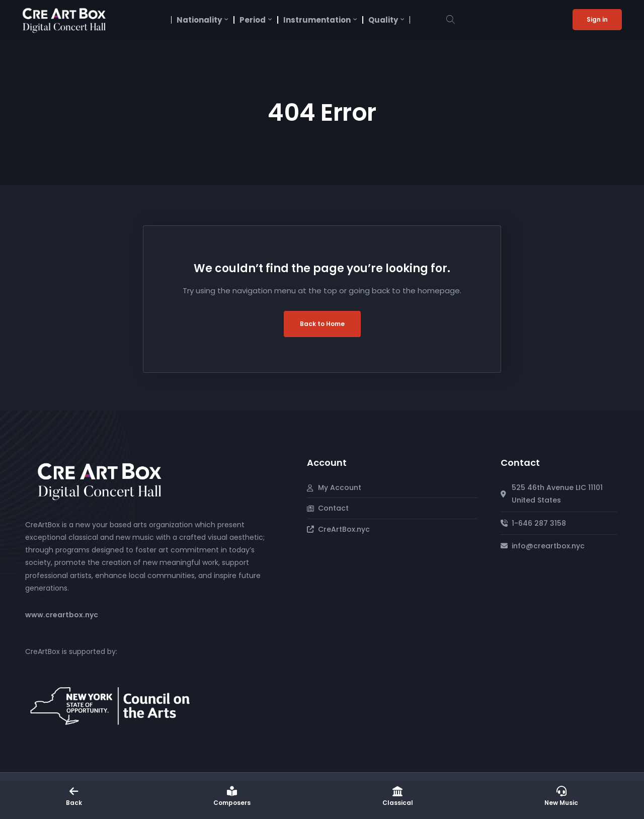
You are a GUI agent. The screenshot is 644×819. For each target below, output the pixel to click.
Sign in (597, 19)
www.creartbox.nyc (62, 615)
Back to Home (322, 324)
